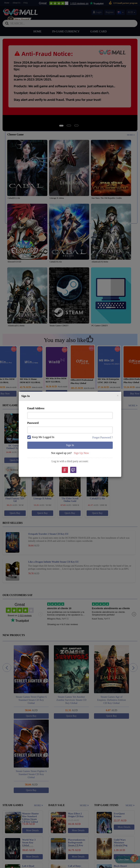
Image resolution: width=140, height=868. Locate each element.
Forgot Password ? (103, 437)
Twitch (73, 470)
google (65, 470)
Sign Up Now (81, 453)
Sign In (70, 445)
